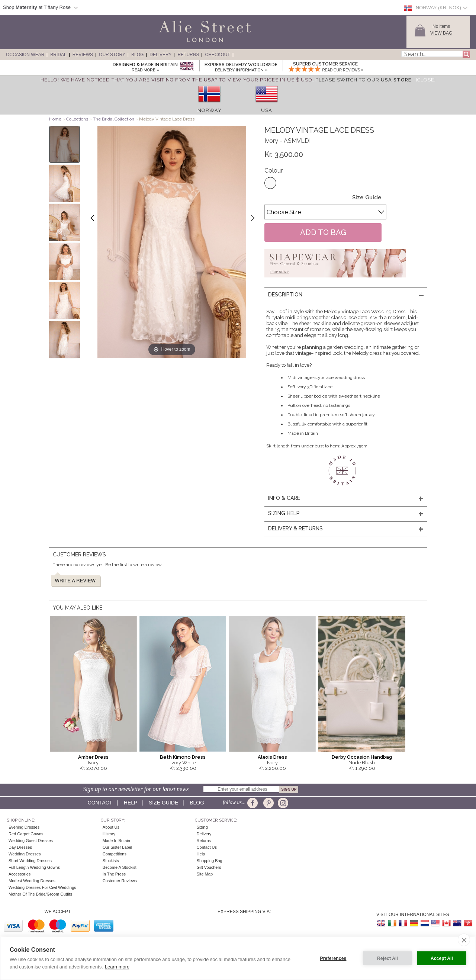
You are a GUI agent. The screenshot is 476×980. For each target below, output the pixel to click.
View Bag (441, 33)
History (109, 834)
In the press (114, 874)
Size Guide (367, 197)
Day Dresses (20, 847)
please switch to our (363, 80)
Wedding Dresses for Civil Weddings (42, 887)
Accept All (442, 958)
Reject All (387, 958)
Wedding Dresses (25, 854)
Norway (210, 110)
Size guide (163, 803)
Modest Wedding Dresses (32, 881)
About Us (111, 827)
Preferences (333, 958)
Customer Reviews (120, 881)
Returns (188, 55)
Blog (137, 55)
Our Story (112, 55)
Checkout (217, 55)
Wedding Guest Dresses (31, 841)
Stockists (111, 861)
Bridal (58, 55)
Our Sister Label (117, 847)
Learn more (117, 967)
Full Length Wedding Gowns (34, 867)
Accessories (20, 874)
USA (267, 110)
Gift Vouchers (209, 867)
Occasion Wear (25, 55)
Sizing (202, 827)
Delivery (160, 55)
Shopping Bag (210, 861)
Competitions (115, 854)
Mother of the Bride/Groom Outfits (40, 894)
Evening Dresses (24, 827)
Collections (78, 119)
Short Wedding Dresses (30, 861)
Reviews (83, 55)
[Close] (426, 80)
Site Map (205, 874)
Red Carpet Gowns (26, 834)
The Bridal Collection (114, 119)
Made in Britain (116, 841)
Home (55, 119)
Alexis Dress (272, 757)
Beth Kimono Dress (183, 757)
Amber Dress (93, 757)
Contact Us (207, 847)
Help (131, 803)
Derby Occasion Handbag (362, 757)
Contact (100, 803)
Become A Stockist (120, 867)
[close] (464, 940)
